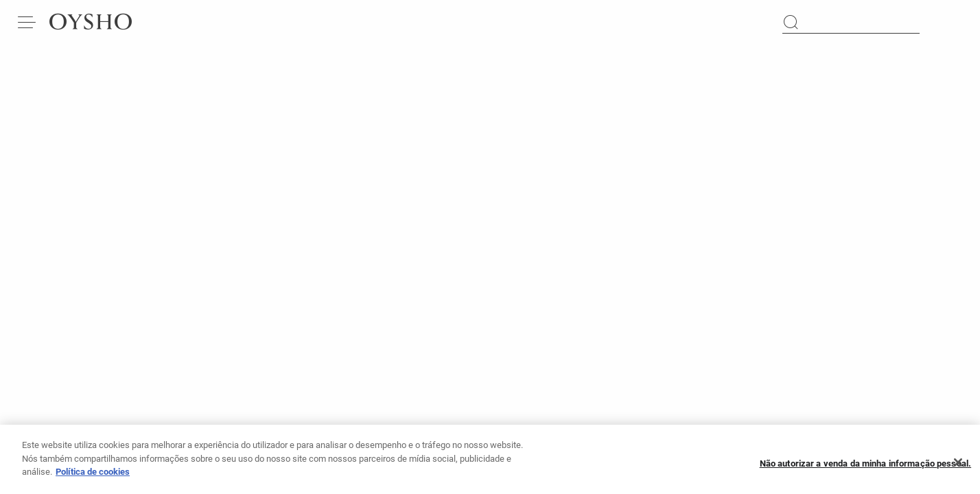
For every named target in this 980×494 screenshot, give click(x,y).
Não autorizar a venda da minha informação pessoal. (866, 468)
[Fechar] (958, 468)
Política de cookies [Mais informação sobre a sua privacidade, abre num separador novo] (93, 477)
